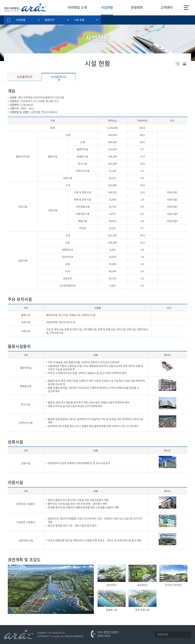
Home (9, 20)
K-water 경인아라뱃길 (25, 8)
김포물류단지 (25, 77)
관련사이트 (173, 634)
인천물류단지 (59, 77)
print (185, 64)
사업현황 (21, 20)
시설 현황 (79, 20)
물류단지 (50, 20)
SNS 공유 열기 (178, 64)
